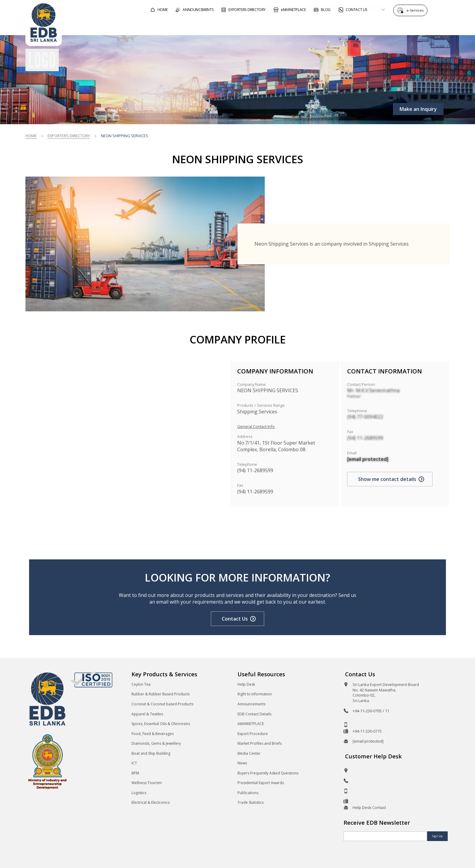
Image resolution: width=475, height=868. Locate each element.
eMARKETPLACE (251, 724)
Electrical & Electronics (151, 802)
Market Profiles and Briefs (260, 743)
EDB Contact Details (254, 714)
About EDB (395, 25)
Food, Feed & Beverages (153, 734)
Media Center (249, 753)
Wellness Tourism (147, 783)
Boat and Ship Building (151, 753)
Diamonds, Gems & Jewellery (156, 743)
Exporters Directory (69, 136)
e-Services (417, 10)
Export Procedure (253, 734)
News (242, 763)
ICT (134, 763)
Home (31, 136)
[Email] (385, 836)
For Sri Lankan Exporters (338, 25)
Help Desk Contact (369, 807)
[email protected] (368, 459)
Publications (248, 793)
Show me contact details (387, 479)
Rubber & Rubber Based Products (161, 694)
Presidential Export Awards (261, 783)
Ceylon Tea (141, 684)
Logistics (139, 793)
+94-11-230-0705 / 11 (371, 711)
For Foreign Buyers (271, 25)
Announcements (251, 704)
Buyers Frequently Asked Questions (268, 773)
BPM (135, 773)
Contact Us (235, 619)
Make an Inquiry (418, 109)
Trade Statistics (251, 802)
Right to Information (255, 694)
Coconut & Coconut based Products (162, 704)
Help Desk (246, 684)
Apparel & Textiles (147, 714)
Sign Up (437, 836)
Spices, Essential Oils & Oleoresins (161, 724)
